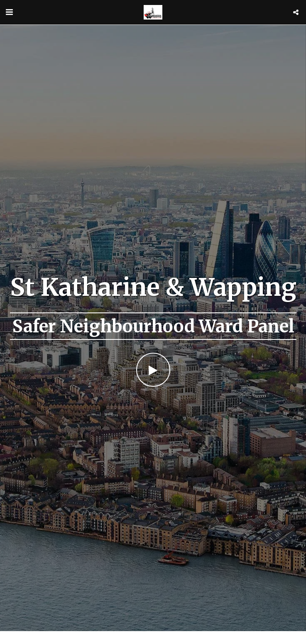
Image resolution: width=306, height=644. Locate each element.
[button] (9, 12)
